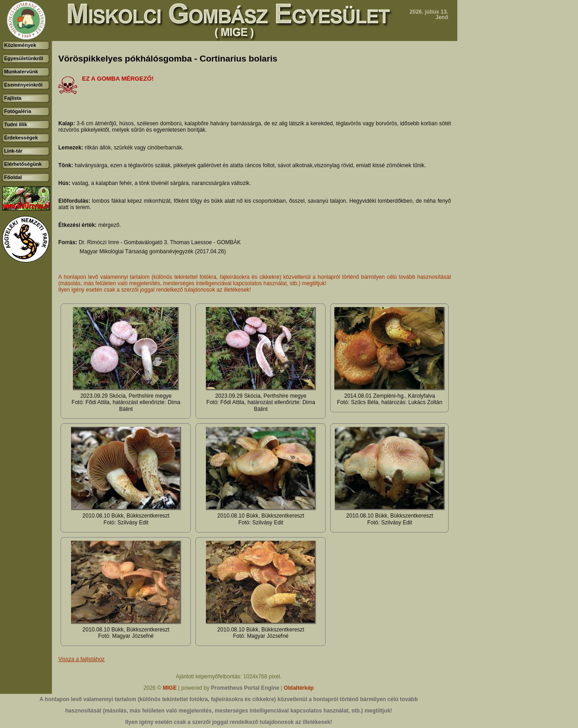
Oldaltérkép (299, 688)
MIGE (170, 688)
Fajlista (13, 98)
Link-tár (13, 151)
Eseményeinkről (23, 85)
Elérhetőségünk (23, 164)
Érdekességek (21, 138)
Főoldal (13, 177)
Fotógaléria (18, 111)
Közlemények (20, 45)
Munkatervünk (21, 72)
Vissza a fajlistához (82, 659)
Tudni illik (16, 124)
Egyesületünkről (24, 58)
